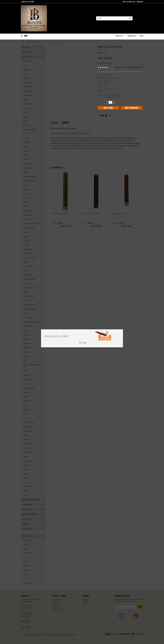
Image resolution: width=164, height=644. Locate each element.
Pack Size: (102, 95)
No (85, 342)
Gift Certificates (129, 2)
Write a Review (121, 67)
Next (141, 168)
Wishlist (140, 2)
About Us (120, 36)
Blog (142, 36)
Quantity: (101, 102)
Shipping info (132, 36)
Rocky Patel (102, 50)
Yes (80, 342)
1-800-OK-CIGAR (27, 2)
